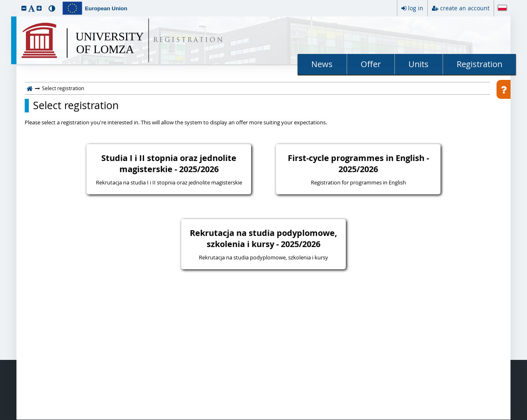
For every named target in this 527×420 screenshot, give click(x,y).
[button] (24, 8)
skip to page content (2, 2)
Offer (371, 64)
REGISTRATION (189, 41)
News (322, 64)
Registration (479, 64)
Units (419, 64)
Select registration (76, 105)
